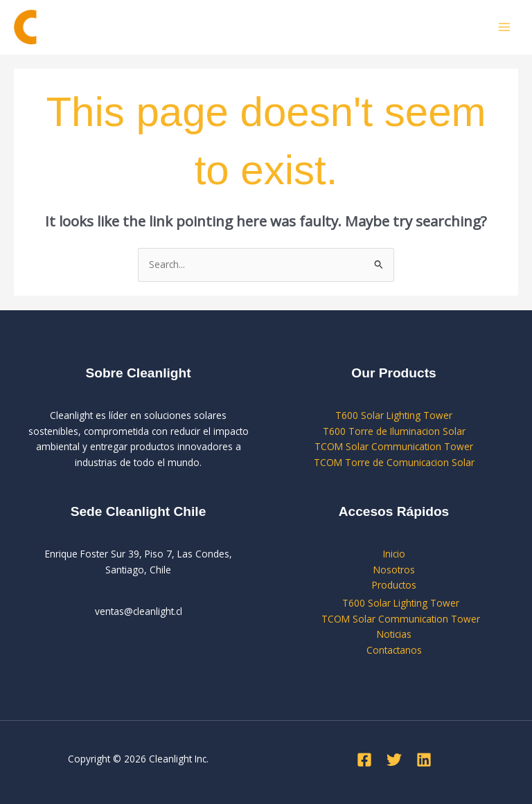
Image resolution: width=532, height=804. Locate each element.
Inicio (394, 554)
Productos (394, 585)
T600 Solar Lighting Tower (394, 415)
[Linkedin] (424, 760)
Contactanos (394, 650)
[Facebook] (364, 760)
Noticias (394, 634)
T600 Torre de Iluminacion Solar (394, 431)
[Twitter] (394, 760)
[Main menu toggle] (505, 27)
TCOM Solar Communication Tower (394, 446)
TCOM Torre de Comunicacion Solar (394, 462)
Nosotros (394, 570)
